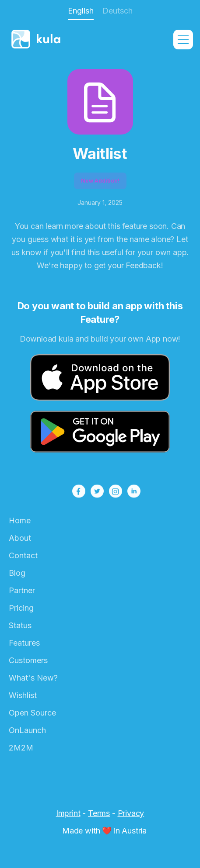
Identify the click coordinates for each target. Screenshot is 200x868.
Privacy (131, 813)
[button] (183, 40)
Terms (99, 813)
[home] (51, 40)
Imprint (68, 813)
